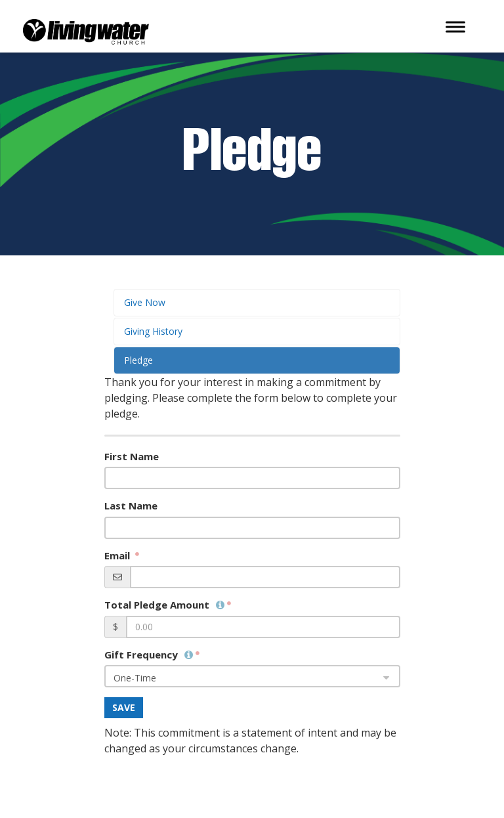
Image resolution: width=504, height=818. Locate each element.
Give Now (145, 302)
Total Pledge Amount (164, 605)
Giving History (153, 331)
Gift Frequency (149, 655)
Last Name (131, 506)
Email (118, 555)
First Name (132, 456)
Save (124, 707)
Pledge (138, 360)
